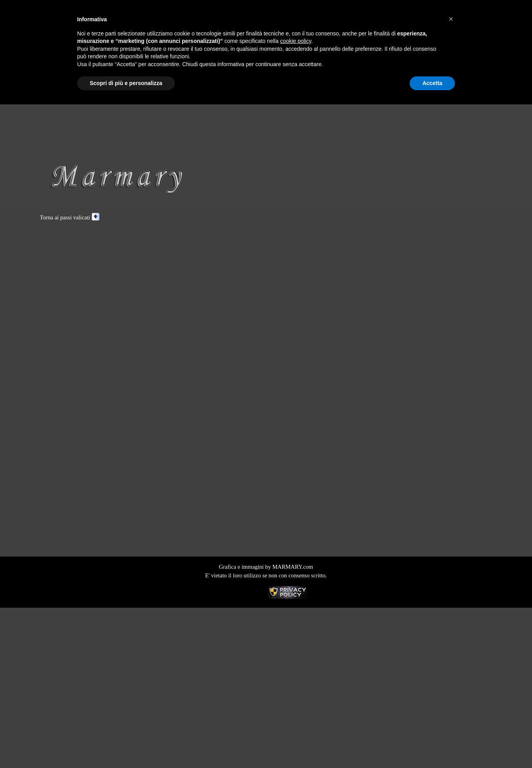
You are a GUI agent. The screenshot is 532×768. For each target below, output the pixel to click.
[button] (451, 19)
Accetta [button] (432, 83)
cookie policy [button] (296, 41)
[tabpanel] (266, 217)
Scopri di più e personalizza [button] (126, 83)
